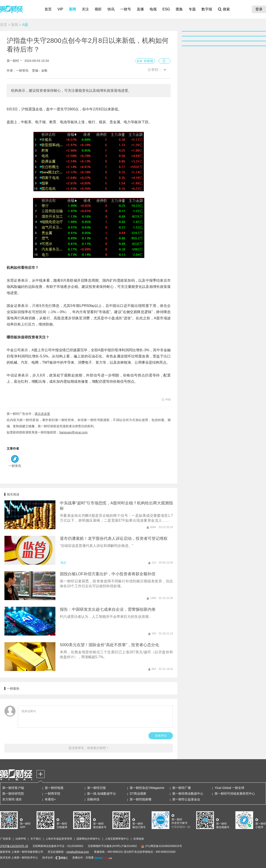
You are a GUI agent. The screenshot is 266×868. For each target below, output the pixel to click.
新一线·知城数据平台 (102, 794)
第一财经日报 (96, 788)
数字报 (207, 9)
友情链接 (139, 839)
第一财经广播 (182, 788)
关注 (85, 9)
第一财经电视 (54, 788)
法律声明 (21, 839)
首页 (48, 9)
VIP (60, 9)
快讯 (111, 9)
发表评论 (161, 736)
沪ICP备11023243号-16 (14, 846)
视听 (98, 9)
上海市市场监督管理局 (59, 839)
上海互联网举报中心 (117, 839)
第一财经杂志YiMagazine (147, 788)
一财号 (126, 9)
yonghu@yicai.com (78, 852)
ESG (166, 9)
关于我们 (36, 839)
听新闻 (149, 61)
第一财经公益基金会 (186, 799)
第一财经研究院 (13, 794)
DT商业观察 (138, 794)
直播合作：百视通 (83, 858)
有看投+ (50, 799)
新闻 (72, 9)
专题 (192, 9)
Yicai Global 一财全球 (229, 788)
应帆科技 (93, 799)
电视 (153, 9)
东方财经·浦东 (12, 799)
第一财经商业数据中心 (188, 794)
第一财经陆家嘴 (141, 799)
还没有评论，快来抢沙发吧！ (89, 748)
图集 (179, 9)
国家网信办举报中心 (88, 839)
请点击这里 (42, 414)
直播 (140, 9)
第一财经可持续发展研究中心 (235, 794)
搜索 (226, 9)
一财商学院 (53, 794)
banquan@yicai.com (73, 432)
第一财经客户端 (13, 788)
